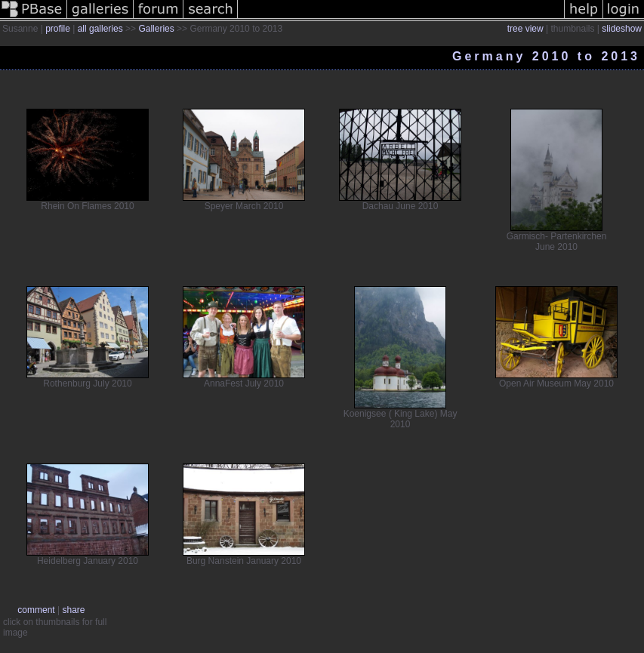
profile (58, 29)
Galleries (156, 29)
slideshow (622, 29)
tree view (525, 29)
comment (36, 610)
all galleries (100, 29)
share (73, 610)
